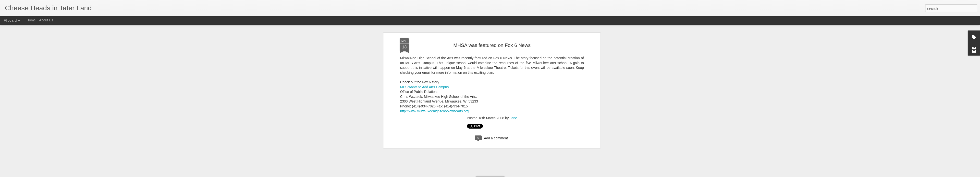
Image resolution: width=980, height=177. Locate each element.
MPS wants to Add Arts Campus (424, 42)
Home (31, 20)
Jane (513, 74)
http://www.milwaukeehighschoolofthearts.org (434, 66)
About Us (46, 20)
